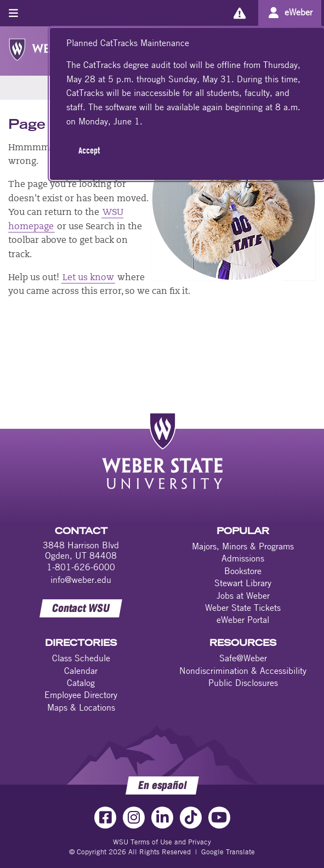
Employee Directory (81, 695)
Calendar (81, 671)
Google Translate (228, 852)
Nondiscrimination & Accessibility (243, 671)
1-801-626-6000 (81, 567)
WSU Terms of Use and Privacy (162, 842)
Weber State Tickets (243, 608)
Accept (89, 150)
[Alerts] (239, 13)
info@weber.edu (81, 580)
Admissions (243, 558)
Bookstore (243, 571)
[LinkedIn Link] (162, 818)
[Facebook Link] (105, 818)
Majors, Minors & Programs (243, 546)
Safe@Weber (243, 658)
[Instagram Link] (134, 818)
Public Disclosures (243, 683)
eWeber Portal (243, 620)
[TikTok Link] (191, 818)
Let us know (88, 278)
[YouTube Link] (219, 818)
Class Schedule (81, 658)
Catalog (81, 683)
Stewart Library (243, 583)
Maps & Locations (81, 707)
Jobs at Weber (243, 595)
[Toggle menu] (13, 13)
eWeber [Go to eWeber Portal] (299, 12)
